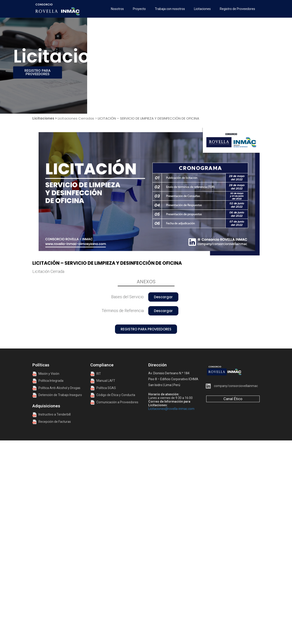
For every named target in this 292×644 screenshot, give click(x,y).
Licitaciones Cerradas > (77, 118)
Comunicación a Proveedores (114, 402)
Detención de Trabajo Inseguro (57, 395)
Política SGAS (103, 388)
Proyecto (139, 9)
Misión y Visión (46, 374)
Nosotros (117, 9)
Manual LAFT (106, 381)
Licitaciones (202, 9)
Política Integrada (50, 381)
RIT (99, 374)
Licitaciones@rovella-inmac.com (171, 409)
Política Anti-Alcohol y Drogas (56, 388)
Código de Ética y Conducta (113, 395)
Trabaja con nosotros (170, 9)
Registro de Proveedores (237, 9)
